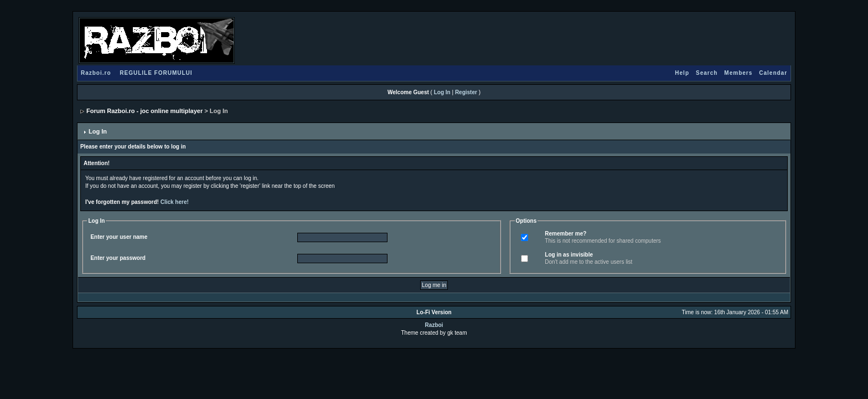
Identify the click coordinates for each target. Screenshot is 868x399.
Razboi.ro (96, 73)
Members (738, 73)
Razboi (434, 325)
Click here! (175, 202)
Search (707, 73)
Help (682, 73)
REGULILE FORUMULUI (156, 73)
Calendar (773, 73)
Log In (442, 92)
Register (466, 92)
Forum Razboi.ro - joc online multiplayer (144, 111)
